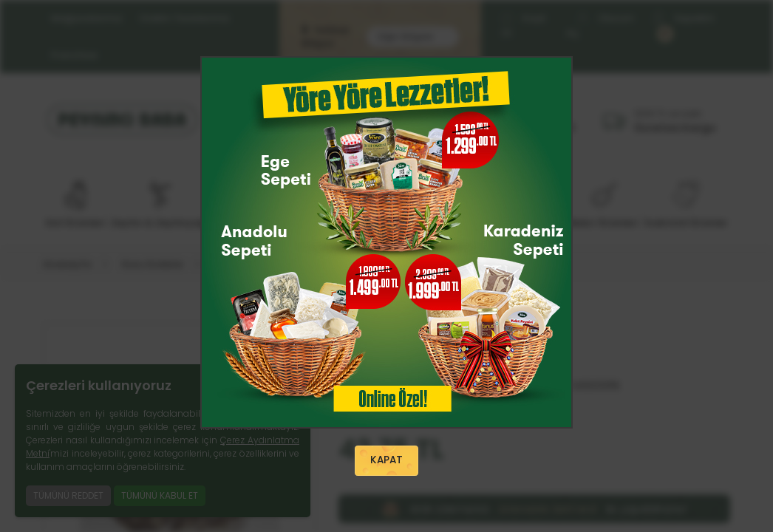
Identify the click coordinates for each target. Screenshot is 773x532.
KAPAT (386, 461)
